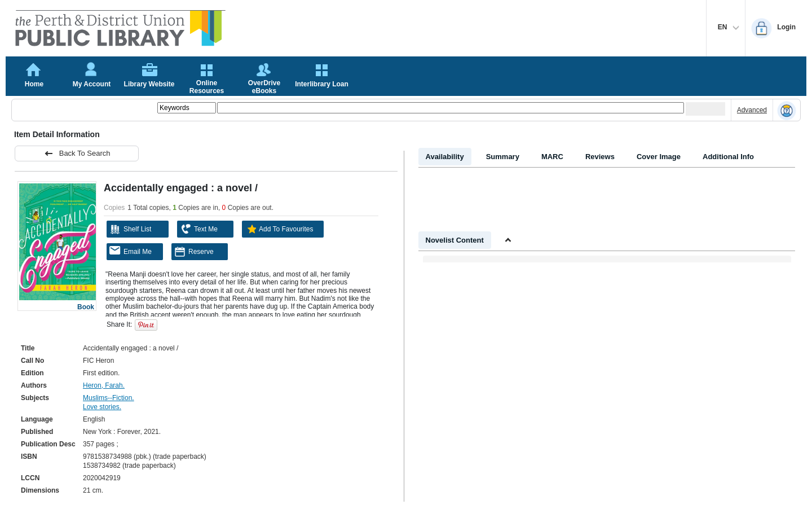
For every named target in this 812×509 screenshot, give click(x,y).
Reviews (600, 157)
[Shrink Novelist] (508, 240)
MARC (552, 157)
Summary (503, 157)
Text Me (199, 229)
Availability (445, 157)
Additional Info (728, 157)
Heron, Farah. (104, 385)
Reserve (194, 252)
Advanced (752, 110)
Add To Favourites (279, 229)
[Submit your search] (705, 109)
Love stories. (102, 407)
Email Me (131, 251)
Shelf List (130, 229)
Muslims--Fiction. (109, 398)
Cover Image (659, 157)
